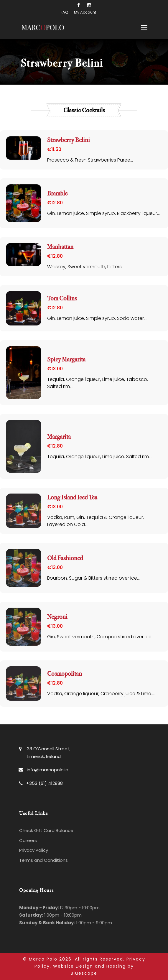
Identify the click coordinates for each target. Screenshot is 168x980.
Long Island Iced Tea (72, 498)
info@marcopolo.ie (48, 770)
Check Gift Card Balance (46, 830)
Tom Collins (62, 299)
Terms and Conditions (43, 860)
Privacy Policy (34, 850)
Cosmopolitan (65, 674)
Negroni (57, 617)
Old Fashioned (65, 558)
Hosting (116, 966)
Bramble (57, 194)
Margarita (59, 437)
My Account (85, 12)
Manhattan (60, 247)
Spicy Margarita (66, 360)
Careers (28, 840)
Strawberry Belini (69, 140)
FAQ (65, 12)
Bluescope (84, 973)
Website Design (73, 966)
